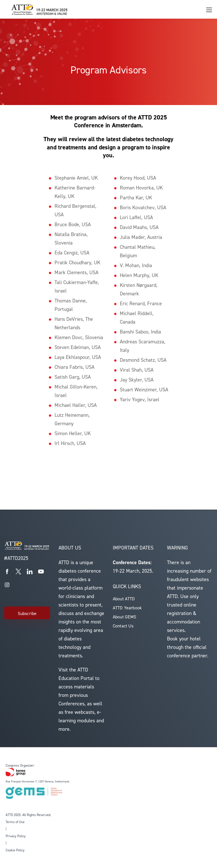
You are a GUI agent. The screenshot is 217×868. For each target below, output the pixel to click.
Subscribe (27, 613)
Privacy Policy (16, 836)
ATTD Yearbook (127, 608)
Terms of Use (15, 822)
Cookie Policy (15, 850)
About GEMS (125, 617)
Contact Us (123, 626)
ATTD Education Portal (76, 674)
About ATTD (124, 599)
